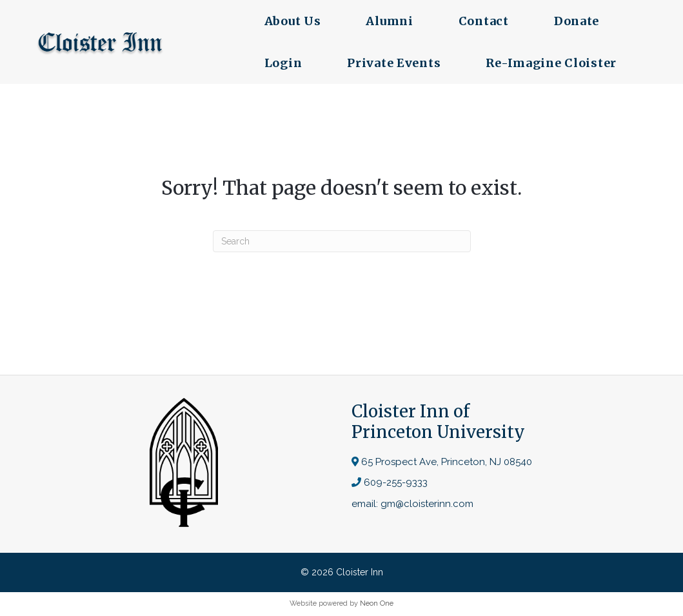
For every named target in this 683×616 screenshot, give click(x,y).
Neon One (377, 603)
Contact (482, 21)
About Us (292, 21)
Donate (575, 21)
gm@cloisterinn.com (427, 504)
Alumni (389, 21)
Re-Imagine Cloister (550, 63)
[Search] (342, 241)
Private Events (393, 63)
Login (282, 63)
